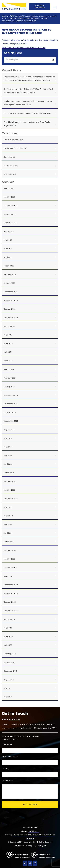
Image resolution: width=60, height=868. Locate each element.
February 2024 (10, 378)
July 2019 (8, 688)
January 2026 (9, 197)
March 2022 (9, 542)
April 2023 (8, 464)
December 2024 (11, 292)
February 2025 (10, 274)
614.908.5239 (14, 719)
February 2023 (10, 481)
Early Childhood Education (15, 148)
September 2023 (11, 421)
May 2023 (8, 455)
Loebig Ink (42, 846)
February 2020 (10, 654)
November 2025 (11, 206)
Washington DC (20, 835)
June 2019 (8, 697)
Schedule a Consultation (39, 6)
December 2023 (11, 395)
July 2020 (8, 628)
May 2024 (8, 352)
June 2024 (8, 343)
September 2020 (11, 611)
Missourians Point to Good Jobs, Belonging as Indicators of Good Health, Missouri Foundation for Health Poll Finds (29, 79)
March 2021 (9, 576)
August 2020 (9, 619)
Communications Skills (13, 140)
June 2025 (8, 249)
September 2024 (11, 318)
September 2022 (11, 499)
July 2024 (8, 335)
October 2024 (10, 309)
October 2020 (10, 602)
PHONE (5, 769)
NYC (36, 835)
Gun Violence (9, 157)
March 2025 (9, 266)
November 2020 (11, 593)
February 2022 (10, 550)
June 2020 (8, 636)
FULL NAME (7, 745)
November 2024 (11, 300)
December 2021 (10, 568)
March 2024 (9, 369)
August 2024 (9, 326)
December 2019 (10, 671)
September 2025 (11, 223)
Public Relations (11, 166)
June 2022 (8, 516)
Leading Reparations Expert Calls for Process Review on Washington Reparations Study (28, 103)
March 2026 (9, 188)
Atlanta (42, 835)
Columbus (50, 835)
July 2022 (8, 507)
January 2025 (9, 283)
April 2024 (8, 361)
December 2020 (11, 585)
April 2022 (8, 533)
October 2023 (10, 412)
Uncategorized (10, 174)
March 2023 (9, 473)
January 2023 (9, 490)
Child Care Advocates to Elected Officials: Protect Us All (27, 113)
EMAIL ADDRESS (10, 757)
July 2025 (8, 240)
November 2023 (11, 404)
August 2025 (9, 231)
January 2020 (9, 662)
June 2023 (8, 447)
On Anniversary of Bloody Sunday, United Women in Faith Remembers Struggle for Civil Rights (29, 91)
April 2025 (8, 257)
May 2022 (8, 524)
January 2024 (9, 387)
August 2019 (9, 680)
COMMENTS (7, 781)
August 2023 (9, 430)
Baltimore (30, 838)
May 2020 (8, 645)
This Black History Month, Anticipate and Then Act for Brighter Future (27, 124)
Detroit (31, 835)
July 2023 (8, 438)
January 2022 (9, 559)
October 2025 (10, 214)
